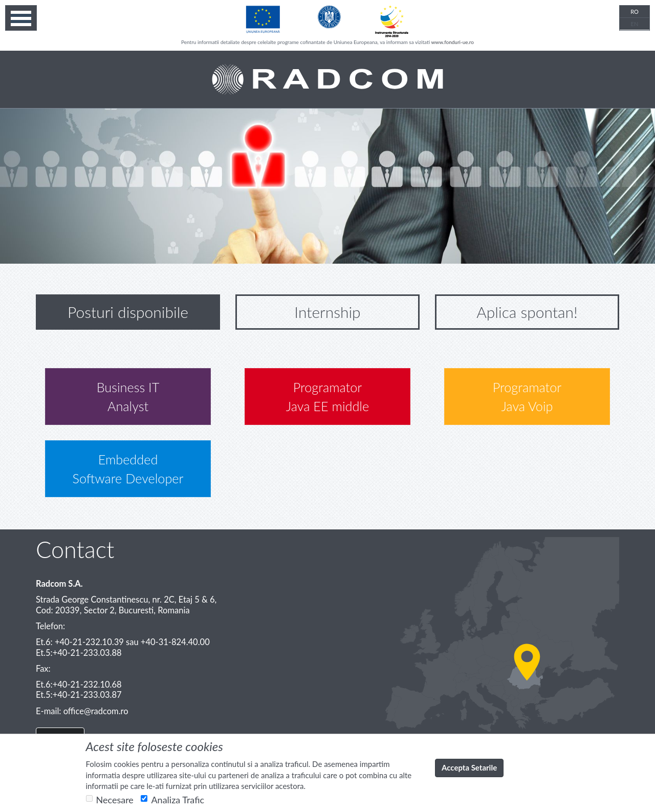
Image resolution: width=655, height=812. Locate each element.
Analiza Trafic (172, 800)
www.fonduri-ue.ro (452, 42)
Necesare (110, 800)
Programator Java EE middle (327, 397)
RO (635, 12)
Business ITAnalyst (128, 397)
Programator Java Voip (527, 397)
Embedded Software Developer (128, 469)
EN (635, 24)
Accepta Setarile (469, 767)
